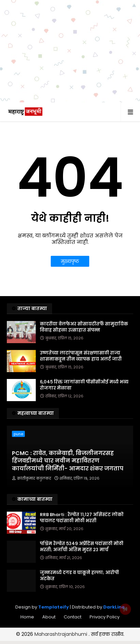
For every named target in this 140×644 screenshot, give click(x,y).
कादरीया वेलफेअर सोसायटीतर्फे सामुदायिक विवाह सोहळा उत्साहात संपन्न (84, 327)
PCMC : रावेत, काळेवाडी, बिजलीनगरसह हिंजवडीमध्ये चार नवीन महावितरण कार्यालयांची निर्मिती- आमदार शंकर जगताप (68, 461)
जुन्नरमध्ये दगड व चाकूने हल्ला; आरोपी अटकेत (79, 576)
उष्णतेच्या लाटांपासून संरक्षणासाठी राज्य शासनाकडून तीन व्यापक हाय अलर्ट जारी (81, 356)
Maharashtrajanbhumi (61, 634)
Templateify (53, 607)
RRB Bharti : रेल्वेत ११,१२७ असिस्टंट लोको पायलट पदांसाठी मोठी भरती (82, 518)
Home (27, 617)
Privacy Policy (105, 617)
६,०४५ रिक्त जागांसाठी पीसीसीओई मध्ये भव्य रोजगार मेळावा (84, 385)
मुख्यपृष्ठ (70, 261)
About (49, 617)
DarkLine (114, 607)
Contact (73, 617)
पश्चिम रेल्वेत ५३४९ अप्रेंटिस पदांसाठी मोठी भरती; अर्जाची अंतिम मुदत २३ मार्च (82, 547)
